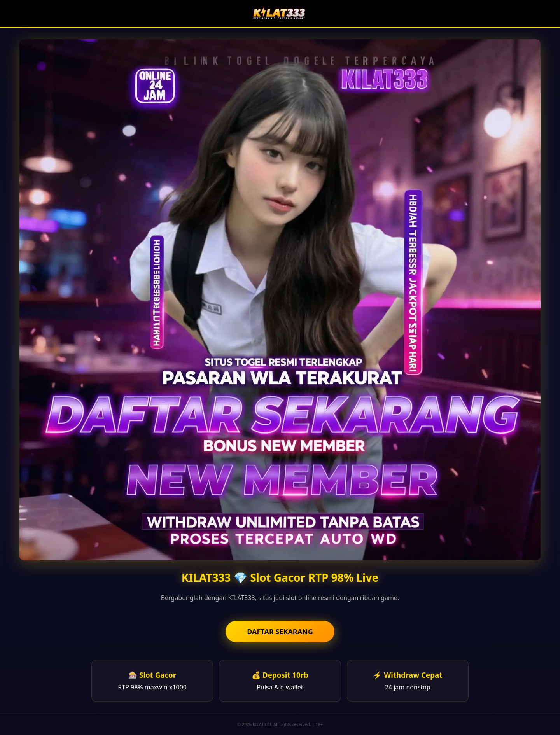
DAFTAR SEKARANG (280, 632)
